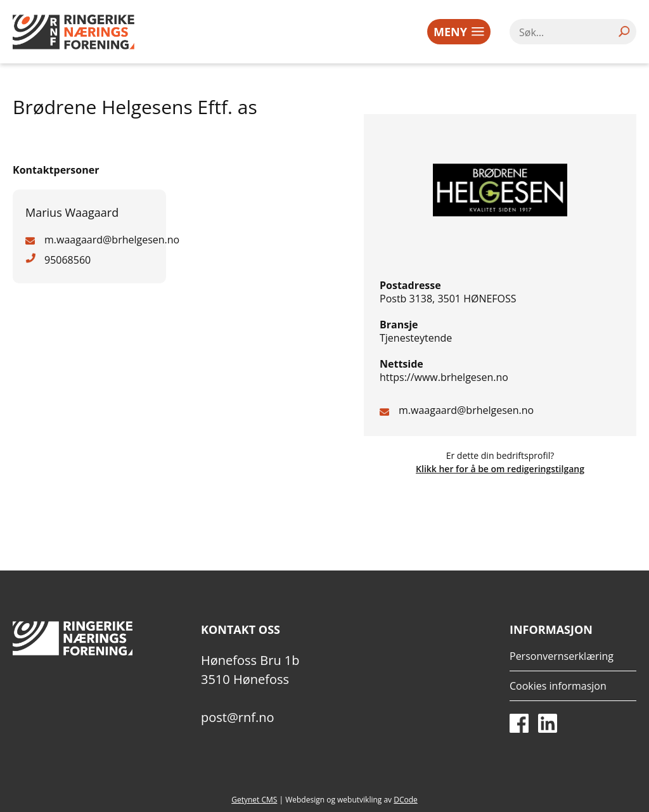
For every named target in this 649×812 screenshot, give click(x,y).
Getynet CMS (254, 800)
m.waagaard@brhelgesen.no (466, 410)
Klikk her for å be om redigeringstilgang (500, 469)
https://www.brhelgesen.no (444, 377)
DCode (406, 800)
